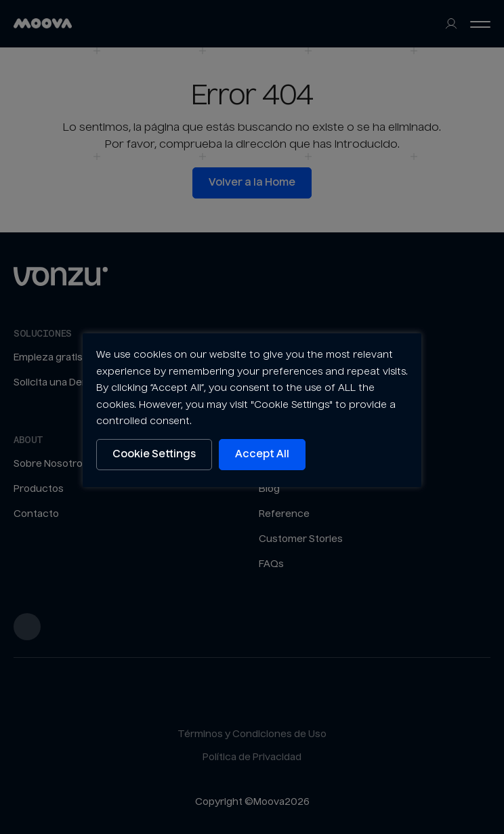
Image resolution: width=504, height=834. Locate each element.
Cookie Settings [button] (154, 454)
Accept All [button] (262, 454)
